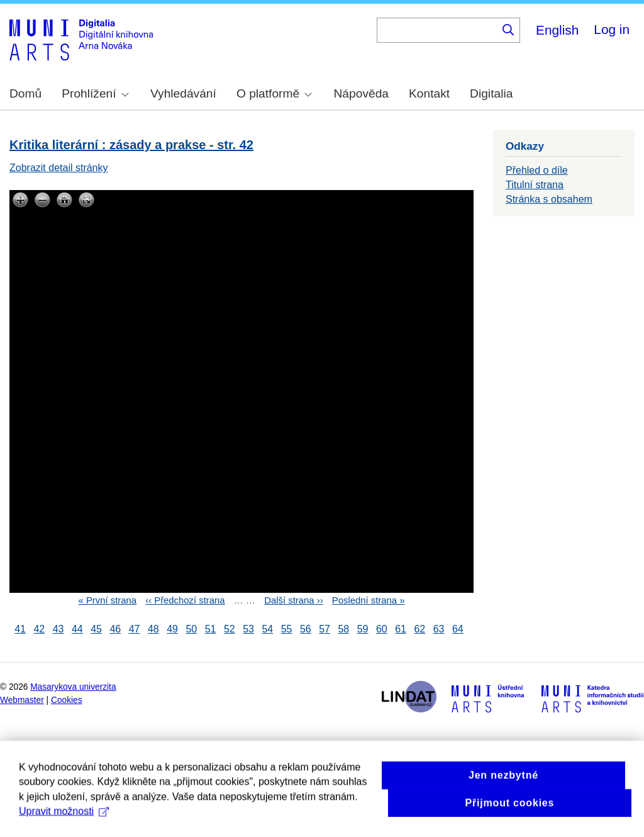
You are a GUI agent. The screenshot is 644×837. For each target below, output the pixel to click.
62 (419, 629)
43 (58, 629)
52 (230, 629)
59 (363, 629)
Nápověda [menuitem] (361, 93)
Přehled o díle (537, 170)
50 (191, 629)
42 (39, 629)
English (557, 30)
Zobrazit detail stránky (59, 168)
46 (115, 629)
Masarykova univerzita (73, 687)
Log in (612, 29)
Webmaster (22, 700)
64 (458, 629)
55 (287, 629)
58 (343, 629)
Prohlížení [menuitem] (95, 93)
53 (248, 629)
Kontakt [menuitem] (429, 93)
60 (382, 629)
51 (211, 629)
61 (401, 629)
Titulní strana (535, 185)
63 (439, 629)
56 (306, 629)
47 (135, 629)
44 (77, 629)
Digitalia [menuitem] (491, 93)
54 (267, 629)
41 (20, 629)
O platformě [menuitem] (274, 93)
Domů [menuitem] (25, 93)
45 (96, 629)
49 (172, 629)
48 (153, 629)
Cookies (67, 700)
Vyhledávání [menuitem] (183, 93)
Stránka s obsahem (549, 199)
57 (325, 629)
